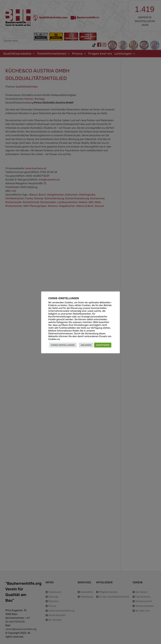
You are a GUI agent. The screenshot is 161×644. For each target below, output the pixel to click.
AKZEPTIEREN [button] (103, 345)
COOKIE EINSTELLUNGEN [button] (63, 345)
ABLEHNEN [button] (86, 345)
